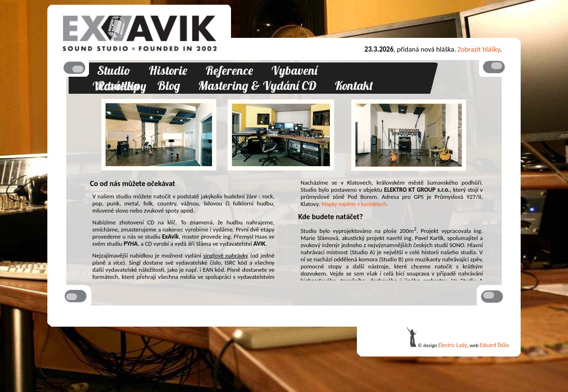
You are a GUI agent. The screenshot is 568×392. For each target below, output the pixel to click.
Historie (168, 70)
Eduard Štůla (494, 345)
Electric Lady (453, 345)
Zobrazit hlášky (479, 49)
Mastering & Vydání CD (257, 85)
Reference (229, 70)
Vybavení (294, 70)
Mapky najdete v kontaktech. (355, 204)
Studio (114, 70)
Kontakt (354, 85)
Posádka (118, 85)
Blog (169, 85)
